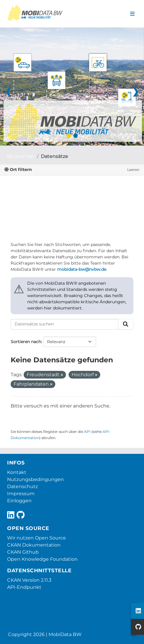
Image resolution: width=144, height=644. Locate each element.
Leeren (133, 170)
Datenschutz (22, 486)
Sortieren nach (26, 342)
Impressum (21, 494)
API (87, 432)
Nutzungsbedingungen (35, 479)
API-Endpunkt (24, 587)
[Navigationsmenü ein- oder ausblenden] (132, 14)
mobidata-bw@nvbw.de (82, 269)
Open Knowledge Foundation (42, 559)
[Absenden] (126, 324)
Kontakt (17, 472)
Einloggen (19, 501)
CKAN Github (23, 552)
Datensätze (54, 156)
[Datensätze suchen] (64, 324)
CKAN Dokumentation (34, 545)
